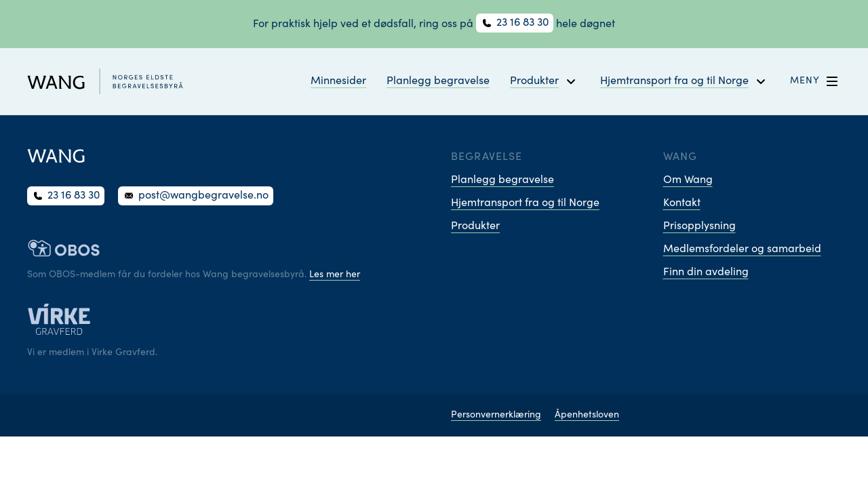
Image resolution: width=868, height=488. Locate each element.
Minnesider (338, 81)
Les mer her (335, 275)
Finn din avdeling (706, 272)
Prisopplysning (699, 226)
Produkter (475, 226)
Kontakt (682, 203)
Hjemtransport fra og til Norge (525, 203)
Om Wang (688, 180)
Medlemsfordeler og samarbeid (742, 249)
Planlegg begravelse (438, 81)
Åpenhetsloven (587, 415)
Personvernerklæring (496, 415)
